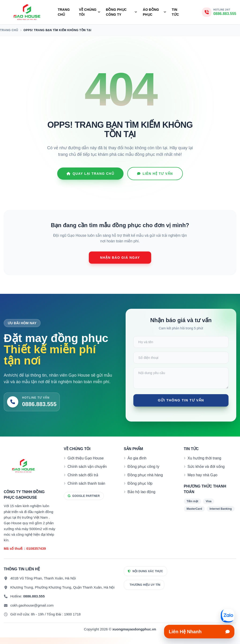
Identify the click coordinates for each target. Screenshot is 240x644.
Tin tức (175, 12)
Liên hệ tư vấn (155, 174)
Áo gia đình (137, 465)
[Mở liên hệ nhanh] (228, 616)
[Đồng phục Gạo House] (27, 12)
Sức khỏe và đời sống (206, 473)
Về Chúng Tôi (90, 12)
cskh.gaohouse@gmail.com (32, 612)
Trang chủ (64, 12)
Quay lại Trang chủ (90, 174)
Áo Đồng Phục (155, 12)
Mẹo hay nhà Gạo (202, 482)
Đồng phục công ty (143, 473)
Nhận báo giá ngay (120, 258)
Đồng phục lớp (140, 490)
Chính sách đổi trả (83, 482)
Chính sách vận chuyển (87, 473)
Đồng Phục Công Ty (122, 12)
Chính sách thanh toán (86, 490)
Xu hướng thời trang (204, 465)
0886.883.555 (34, 603)
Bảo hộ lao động (141, 498)
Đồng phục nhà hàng (145, 482)
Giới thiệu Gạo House (86, 465)
